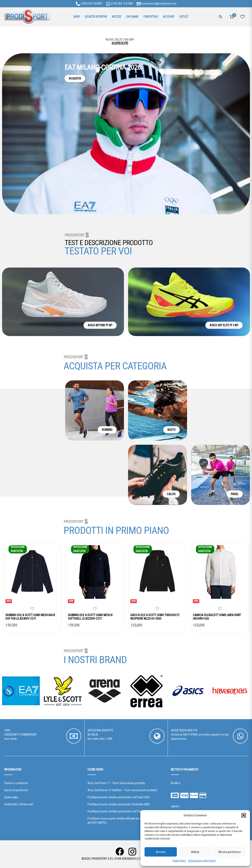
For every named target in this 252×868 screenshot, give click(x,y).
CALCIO (171, 494)
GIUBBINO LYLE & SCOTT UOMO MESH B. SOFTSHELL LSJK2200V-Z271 (90, 617)
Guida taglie (11, 797)
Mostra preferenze (230, 852)
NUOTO (172, 430)
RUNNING (107, 430)
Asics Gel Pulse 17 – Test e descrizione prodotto (116, 783)
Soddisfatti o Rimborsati (19, 804)
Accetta (161, 852)
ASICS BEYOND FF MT (100, 325)
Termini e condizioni (16, 783)
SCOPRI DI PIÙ (126, 44)
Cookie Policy (179, 861)
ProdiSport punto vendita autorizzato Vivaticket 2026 (119, 804)
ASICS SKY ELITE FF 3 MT (224, 325)
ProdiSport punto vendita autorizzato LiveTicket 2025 (119, 811)
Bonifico (176, 783)
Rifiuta (195, 852)
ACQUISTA (75, 78)
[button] (244, 815)
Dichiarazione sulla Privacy (202, 861)
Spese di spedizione (16, 790)
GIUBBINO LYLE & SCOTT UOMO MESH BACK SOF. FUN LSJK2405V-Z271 (30, 617)
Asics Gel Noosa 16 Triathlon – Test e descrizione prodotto (122, 790)
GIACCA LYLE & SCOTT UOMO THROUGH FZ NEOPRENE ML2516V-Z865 (155, 617)
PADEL (235, 494)
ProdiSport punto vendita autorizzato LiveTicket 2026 (119, 797)
